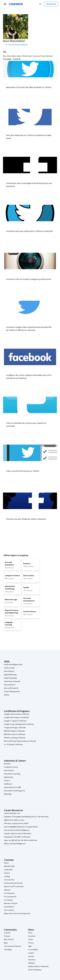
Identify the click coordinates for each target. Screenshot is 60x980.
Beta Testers (9, 940)
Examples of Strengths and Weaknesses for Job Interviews (26, 817)
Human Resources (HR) (12, 787)
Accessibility (33, 950)
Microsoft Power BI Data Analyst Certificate (20, 741)
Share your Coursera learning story (17, 914)
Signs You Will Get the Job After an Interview (20, 840)
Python (7, 695)
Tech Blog (8, 950)
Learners (7, 933)
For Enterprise (9, 893)
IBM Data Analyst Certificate (14, 731)
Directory (32, 960)
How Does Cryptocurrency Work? (16, 823)
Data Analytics (9, 671)
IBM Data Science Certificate (15, 734)
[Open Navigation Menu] (5, 4)
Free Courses (9, 910)
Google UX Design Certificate (15, 728)
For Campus (8, 900)
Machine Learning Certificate (15, 738)
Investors (32, 936)
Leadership (8, 870)
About (6, 863)
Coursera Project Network (18, 45)
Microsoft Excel (10, 685)
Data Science (9, 771)
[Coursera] (16, 4)
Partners (7, 936)
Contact (31, 953)
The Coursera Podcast (12, 946)
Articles (31, 956)
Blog (6, 943)
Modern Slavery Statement (38, 967)
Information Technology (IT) (14, 791)
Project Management (12, 692)
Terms (31, 940)
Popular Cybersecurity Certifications (18, 834)
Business (7, 764)
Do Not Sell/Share (35, 970)
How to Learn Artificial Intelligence (17, 830)
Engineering (8, 777)
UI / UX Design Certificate (13, 745)
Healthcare (8, 784)
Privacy (31, 943)
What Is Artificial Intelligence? (15, 844)
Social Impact (9, 907)
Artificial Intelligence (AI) (13, 665)
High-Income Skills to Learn (14, 820)
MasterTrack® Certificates (14, 887)
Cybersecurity (9, 668)
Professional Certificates (13, 883)
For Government (10, 897)
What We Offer (9, 866)
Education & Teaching (12, 774)
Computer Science (11, 767)
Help (30, 946)
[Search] (40, 4)
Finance (7, 781)
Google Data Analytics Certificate (16, 718)
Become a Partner (11, 903)
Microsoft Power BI (11, 688)
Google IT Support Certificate (15, 721)
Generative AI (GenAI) (12, 681)
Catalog (7, 876)
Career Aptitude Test (12, 813)
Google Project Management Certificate (19, 724)
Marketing (8, 794)
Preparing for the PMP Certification (17, 837)
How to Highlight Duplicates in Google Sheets (21, 827)
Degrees (7, 890)
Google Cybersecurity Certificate (17, 714)
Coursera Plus (9, 880)
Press (30, 933)
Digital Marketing (10, 675)
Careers (7, 873)
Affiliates (32, 963)
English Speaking (10, 678)
